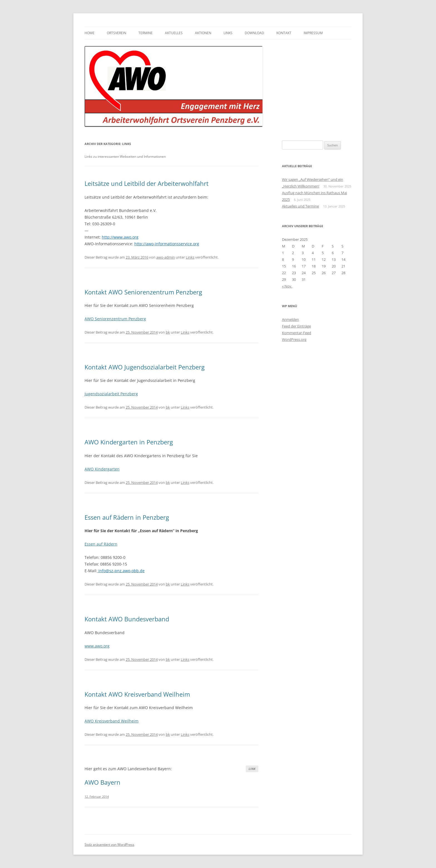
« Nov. (287, 286)
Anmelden (290, 319)
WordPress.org (294, 339)
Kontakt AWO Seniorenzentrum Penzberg (143, 292)
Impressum (313, 33)
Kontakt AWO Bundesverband (127, 619)
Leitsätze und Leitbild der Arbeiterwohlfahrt (147, 183)
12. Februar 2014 (97, 796)
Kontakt (284, 33)
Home (90, 33)
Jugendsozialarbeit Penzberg (111, 394)
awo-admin (166, 257)
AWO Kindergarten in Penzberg (129, 442)
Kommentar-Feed (297, 333)
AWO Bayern (102, 782)
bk (168, 332)
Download (254, 33)
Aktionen (203, 33)
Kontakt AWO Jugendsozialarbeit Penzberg (145, 367)
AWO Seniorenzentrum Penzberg (115, 319)
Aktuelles (174, 33)
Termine (146, 33)
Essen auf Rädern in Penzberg (127, 517)
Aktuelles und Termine (300, 206)
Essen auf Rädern (101, 544)
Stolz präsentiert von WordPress (109, 845)
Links (228, 33)
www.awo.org (97, 646)
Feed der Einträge (296, 326)
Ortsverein (117, 33)
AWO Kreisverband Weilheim (112, 721)
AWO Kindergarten (102, 469)
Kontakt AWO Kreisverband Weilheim (137, 694)
